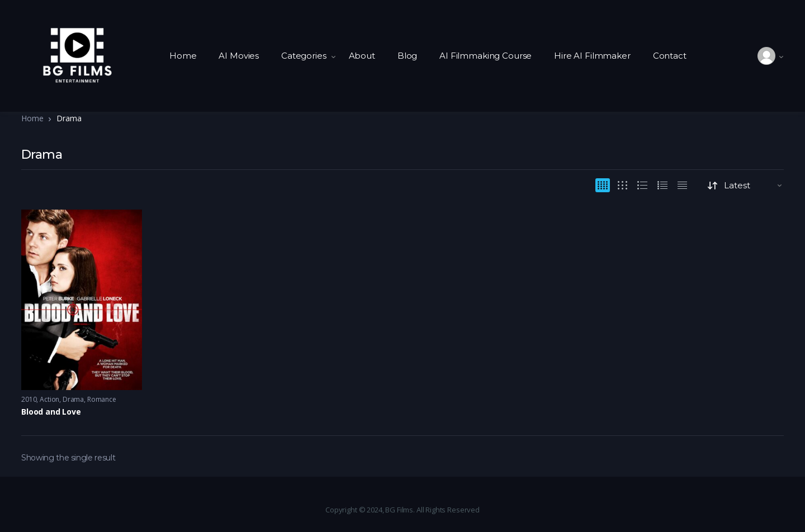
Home (183, 56)
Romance (102, 399)
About (362, 56)
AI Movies (239, 56)
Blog (407, 56)
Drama (73, 399)
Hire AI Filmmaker (592, 56)
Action (49, 399)
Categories (304, 56)
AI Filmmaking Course (486, 56)
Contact (670, 56)
